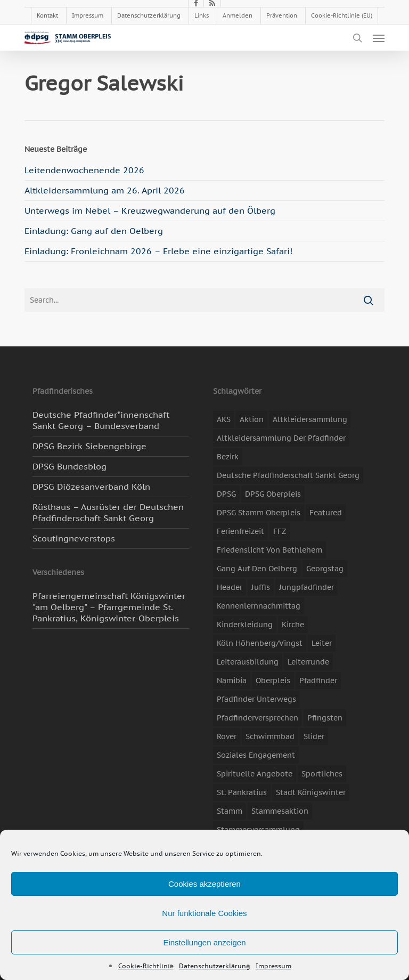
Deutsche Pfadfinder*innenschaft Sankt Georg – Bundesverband (101, 420)
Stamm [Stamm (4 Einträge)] (230, 811)
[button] (379, 38)
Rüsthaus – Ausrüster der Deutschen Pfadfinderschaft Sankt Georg (108, 512)
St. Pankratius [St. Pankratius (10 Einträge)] (242, 792)
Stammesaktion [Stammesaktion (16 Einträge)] (280, 811)
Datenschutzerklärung (215, 966)
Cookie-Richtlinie (146, 966)
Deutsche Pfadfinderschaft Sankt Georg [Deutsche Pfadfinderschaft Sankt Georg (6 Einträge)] (288, 475)
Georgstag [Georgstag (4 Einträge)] (325, 569)
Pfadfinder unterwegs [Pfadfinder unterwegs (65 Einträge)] (256, 699)
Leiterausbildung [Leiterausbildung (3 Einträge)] (248, 662)
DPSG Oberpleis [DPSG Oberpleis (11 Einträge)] (273, 494)
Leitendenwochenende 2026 (84, 170)
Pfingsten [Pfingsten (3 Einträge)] (325, 718)
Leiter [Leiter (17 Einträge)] (322, 643)
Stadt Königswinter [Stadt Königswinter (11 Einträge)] (311, 792)
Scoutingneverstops (74, 538)
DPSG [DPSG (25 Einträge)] (226, 494)
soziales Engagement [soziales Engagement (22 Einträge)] (256, 755)
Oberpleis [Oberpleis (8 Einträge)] (273, 681)
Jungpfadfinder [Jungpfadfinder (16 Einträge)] (306, 587)
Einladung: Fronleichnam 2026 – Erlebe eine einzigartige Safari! (158, 251)
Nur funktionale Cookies (204, 913)
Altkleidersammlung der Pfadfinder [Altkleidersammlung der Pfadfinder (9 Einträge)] (281, 438)
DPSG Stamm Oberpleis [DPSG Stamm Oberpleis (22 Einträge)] (259, 513)
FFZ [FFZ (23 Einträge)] (280, 531)
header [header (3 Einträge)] (230, 587)
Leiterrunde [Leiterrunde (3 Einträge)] (308, 662)
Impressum (273, 966)
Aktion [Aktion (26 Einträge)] (252, 419)
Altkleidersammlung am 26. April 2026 (105, 190)
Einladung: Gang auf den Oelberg (94, 231)
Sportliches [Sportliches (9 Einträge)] (322, 774)
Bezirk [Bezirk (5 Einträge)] (228, 457)
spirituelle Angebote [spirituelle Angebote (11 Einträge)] (255, 774)
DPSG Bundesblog (69, 466)
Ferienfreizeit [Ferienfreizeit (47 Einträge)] (240, 531)
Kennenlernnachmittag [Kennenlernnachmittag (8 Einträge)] (259, 606)
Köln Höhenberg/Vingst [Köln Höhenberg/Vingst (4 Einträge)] (260, 643)
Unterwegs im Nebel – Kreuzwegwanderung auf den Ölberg (150, 210)
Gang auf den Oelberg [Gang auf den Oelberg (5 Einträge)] (257, 569)
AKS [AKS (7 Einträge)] (224, 419)
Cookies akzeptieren (204, 884)
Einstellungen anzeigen (204, 942)
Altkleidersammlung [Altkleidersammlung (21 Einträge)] (310, 419)
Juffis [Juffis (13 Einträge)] (261, 587)
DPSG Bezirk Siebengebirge (89, 446)
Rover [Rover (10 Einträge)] (227, 736)
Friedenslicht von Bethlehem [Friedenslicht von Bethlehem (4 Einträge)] (269, 550)
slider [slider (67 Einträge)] (314, 736)
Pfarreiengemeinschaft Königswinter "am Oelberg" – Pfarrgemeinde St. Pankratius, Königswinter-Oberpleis (109, 607)
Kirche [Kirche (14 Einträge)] (293, 625)
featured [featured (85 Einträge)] (326, 513)
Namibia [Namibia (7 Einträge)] (232, 681)
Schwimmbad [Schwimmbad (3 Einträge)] (270, 736)
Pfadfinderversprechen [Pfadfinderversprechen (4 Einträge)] (257, 718)
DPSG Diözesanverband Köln (91, 487)
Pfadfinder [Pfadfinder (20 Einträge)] (318, 681)
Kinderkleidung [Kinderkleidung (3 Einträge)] (245, 625)
